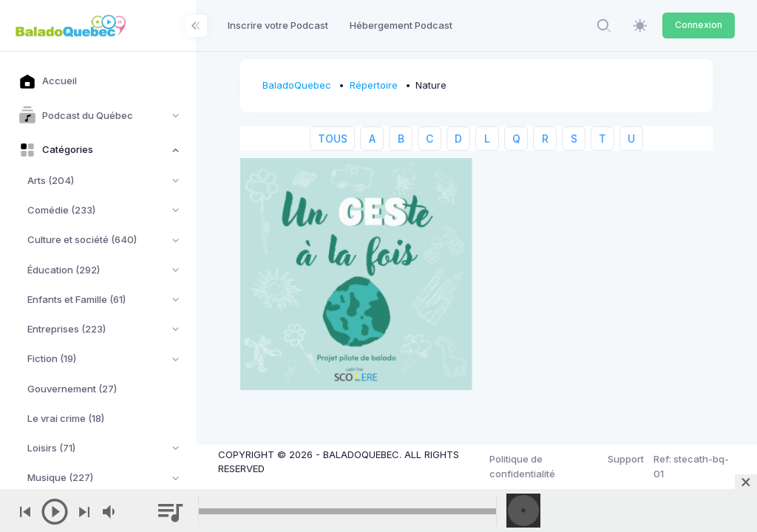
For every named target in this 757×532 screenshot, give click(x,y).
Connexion (699, 25)
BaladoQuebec (297, 85)
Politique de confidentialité (522, 466)
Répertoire (374, 85)
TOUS (333, 139)
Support (626, 459)
